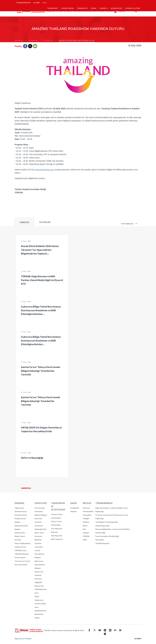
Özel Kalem (100, 540)
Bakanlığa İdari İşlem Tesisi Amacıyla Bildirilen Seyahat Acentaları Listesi (41, 540)
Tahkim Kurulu (20, 547)
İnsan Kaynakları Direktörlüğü (107, 536)
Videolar (73, 512)
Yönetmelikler (88, 512)
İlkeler (85, 526)
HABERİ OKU (28, 488)
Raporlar (55, 532)
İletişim (29, 639)
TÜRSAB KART (53, 8)
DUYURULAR (109, 11)
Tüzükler (86, 522)
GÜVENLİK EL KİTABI (132, 8)
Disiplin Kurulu (20, 519)
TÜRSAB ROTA (82, 8)
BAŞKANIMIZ (51, 11)
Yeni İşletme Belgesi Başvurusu (39, 558)
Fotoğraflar (75, 508)
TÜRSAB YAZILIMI (67, 8)
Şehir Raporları (57, 539)
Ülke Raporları (57, 536)
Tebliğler (86, 519)
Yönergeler (87, 515)
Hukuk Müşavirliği (102, 526)
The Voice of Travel (22, 561)
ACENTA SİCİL (68, 11)
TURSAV (93, 8)
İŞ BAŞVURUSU (116, 8)
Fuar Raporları (57, 529)
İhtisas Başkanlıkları (23, 543)
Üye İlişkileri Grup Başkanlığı (107, 522)
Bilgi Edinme (20, 639)
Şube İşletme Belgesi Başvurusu (40, 568)
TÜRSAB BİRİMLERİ (24, 4)
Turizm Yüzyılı (20, 558)
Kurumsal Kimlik (21, 565)
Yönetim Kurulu (21, 512)
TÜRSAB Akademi (22, 554)
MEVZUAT (101, 11)
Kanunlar (86, 508)
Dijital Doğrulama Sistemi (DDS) (40, 600)
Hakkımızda (19, 508)
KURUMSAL (59, 11)
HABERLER (24, 222)
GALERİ (95, 11)
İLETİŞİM (37, 4)
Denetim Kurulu (21, 515)
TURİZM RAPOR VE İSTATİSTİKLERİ (83, 11)
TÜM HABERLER (129, 224)
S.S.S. (45, 3)
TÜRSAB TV (103, 8)
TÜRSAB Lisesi (21, 550)
